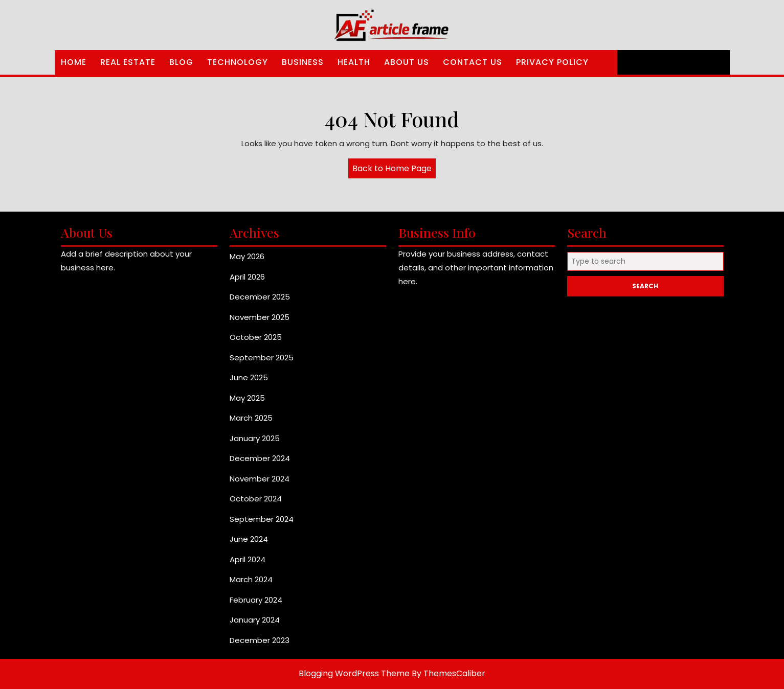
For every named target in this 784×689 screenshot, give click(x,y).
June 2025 (249, 377)
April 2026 (247, 277)
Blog (181, 62)
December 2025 (260, 297)
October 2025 (256, 337)
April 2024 (248, 559)
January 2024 (255, 620)
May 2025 (247, 398)
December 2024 (260, 458)
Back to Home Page (394, 170)
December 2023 (260, 640)
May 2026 (247, 256)
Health (354, 62)
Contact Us (473, 62)
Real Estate (128, 62)
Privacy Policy (552, 62)
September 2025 (262, 358)
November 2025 (260, 317)
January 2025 (255, 438)
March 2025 (251, 418)
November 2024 (260, 479)
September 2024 (262, 519)
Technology (238, 62)
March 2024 (251, 579)
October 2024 (256, 499)
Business (303, 62)
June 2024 (249, 539)
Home (74, 62)
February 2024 (256, 600)
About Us (407, 62)
